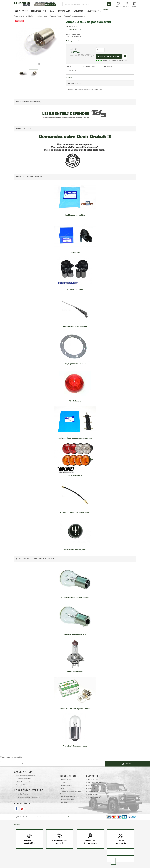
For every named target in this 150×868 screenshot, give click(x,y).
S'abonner (127, 764)
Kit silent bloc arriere (75, 289)
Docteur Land (64, 11)
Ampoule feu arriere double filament (75, 597)
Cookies (68, 817)
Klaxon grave (75, 252)
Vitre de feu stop (75, 401)
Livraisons (78, 11)
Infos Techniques (93, 791)
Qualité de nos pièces (68, 799)
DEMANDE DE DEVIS (39, 11)
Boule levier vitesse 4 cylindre (75, 550)
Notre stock (65, 802)
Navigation (22, 11)
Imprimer (110, 66)
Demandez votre (74, 29)
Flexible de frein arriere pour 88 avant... (75, 513)
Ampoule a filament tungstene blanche (75, 709)
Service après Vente (94, 797)
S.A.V (52, 11)
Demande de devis (93, 794)
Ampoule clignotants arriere (75, 634)
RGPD (63, 788)
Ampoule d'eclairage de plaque (75, 746)
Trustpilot (106, 9)
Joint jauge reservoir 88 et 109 (75, 364)
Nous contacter (94, 11)
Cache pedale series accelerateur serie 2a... (75, 438)
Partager (72, 71)
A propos (64, 783)
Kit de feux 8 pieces (75, 475)
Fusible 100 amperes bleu (75, 215)
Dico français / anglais (94, 786)
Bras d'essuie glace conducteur (75, 327)
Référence (70, 27)
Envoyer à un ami (90, 66)
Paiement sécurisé (67, 786)
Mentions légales (66, 780)
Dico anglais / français (94, 783)
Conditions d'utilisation (68, 796)
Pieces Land (18, 16)
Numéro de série (93, 780)
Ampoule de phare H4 (75, 672)
